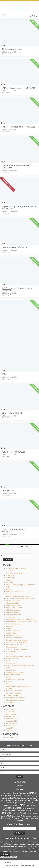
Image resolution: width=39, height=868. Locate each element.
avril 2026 (10, 710)
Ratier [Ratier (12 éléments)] (9, 818)
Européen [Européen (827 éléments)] (10, 810)
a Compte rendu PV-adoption (17, 569)
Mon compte (11, 663)
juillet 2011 (10, 730)
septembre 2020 (12, 723)
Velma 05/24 (8, 491)
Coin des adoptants (13, 615)
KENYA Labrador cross (12, 49)
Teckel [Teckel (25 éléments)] (31, 818)
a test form (10, 575)
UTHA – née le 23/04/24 (13, 413)
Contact (9, 629)
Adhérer (9, 589)
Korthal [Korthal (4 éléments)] (35, 813)
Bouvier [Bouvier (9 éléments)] (4, 803)
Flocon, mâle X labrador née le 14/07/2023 (16, 167)
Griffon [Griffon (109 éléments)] (6, 813)
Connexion (10, 626)
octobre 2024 (11, 714)
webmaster (5, 854)
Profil (8, 684)
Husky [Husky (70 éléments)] (12, 813)
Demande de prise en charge (17, 640)
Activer (9, 580)
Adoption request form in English (18, 596)
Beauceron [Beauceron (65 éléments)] (24, 793)
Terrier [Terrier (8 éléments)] (36, 818)
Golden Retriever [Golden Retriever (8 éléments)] (31, 811)
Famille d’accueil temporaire (17, 642)
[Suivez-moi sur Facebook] (35, 16)
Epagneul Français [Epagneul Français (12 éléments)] (28, 808)
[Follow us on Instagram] (37, 16)
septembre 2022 (12, 719)
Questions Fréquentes (14, 691)
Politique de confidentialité (16, 679)
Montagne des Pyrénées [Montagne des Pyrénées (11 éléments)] (19, 816)
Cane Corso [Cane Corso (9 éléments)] (28, 803)
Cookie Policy (11, 633)
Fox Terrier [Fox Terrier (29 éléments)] (21, 811)
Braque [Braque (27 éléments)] (15, 803)
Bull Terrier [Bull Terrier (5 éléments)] (21, 803)
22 (22, 547)
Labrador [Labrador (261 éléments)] (6, 816)
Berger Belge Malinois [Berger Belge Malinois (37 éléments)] (11, 798)
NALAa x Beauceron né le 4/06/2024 (18, 88)
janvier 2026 (11, 712)
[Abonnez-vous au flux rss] (31, 16)
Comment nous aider (14, 624)
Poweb (32, 865)
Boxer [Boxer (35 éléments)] (9, 803)
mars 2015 (10, 728)
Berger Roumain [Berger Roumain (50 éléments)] (13, 800)
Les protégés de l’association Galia (19, 656)
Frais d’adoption (12, 652)
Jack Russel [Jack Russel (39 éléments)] (21, 813)
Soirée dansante (12, 695)
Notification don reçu (14, 675)
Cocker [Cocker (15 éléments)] (13, 806)
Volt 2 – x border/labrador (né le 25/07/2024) (17, 289)
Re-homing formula (13, 693)
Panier (9, 677)
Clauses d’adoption (13, 612)
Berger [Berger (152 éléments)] (33, 793)
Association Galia (14, 865)
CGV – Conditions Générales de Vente (20, 599)
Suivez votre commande (15, 700)
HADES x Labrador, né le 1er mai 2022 (19, 127)
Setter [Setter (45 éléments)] (14, 818)
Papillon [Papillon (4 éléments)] (29, 816)
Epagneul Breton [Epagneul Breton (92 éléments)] (13, 808)
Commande (11, 617)
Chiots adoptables (13, 610)
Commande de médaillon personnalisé (21, 619)
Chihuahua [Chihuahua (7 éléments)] (7, 806)
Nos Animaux (11, 670)
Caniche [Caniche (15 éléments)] (35, 803)
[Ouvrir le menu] (4, 15)
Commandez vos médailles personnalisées (22, 622)
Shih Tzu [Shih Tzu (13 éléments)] (20, 818)
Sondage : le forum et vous (16, 698)
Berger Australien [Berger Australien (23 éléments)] (24, 796)
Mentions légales (12, 658)
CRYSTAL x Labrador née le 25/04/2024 (14, 531)
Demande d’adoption (14, 635)
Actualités (10, 582)
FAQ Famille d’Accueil (14, 645)
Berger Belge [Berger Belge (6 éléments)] (34, 796)
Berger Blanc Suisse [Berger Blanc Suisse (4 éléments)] (26, 798)
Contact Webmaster (14, 631)
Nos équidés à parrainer (15, 672)
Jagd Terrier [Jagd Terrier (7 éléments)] (30, 813)
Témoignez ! (11, 702)
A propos (10, 571)
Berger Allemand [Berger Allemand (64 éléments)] (9, 796)
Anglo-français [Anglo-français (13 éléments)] (7, 793)
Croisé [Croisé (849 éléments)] (21, 805)
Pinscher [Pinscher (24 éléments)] (35, 816)
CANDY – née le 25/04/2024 (15, 247)
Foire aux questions (13, 647)
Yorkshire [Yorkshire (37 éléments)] (19, 821)
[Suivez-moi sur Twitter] (33, 16)
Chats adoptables (13, 603)
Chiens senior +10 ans (14, 608)
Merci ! (9, 661)
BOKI (4, 374)
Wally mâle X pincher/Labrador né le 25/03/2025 (19, 208)
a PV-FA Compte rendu (15, 573)
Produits (9, 682)
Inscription (10, 654)
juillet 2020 (10, 726)
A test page (10, 578)
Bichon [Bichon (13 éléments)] (23, 800)
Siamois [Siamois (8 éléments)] (26, 818)
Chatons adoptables (14, 601)
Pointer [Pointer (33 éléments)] (4, 818)
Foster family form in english (16, 649)
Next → (29, 547)
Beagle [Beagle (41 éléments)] (15, 793)
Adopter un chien (12, 594)
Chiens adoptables (13, 605)
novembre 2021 (12, 721)
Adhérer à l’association (15, 592)
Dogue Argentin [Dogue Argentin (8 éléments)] (30, 806)
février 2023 (10, 716)
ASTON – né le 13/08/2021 (13, 452)
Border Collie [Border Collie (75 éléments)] (32, 800)
